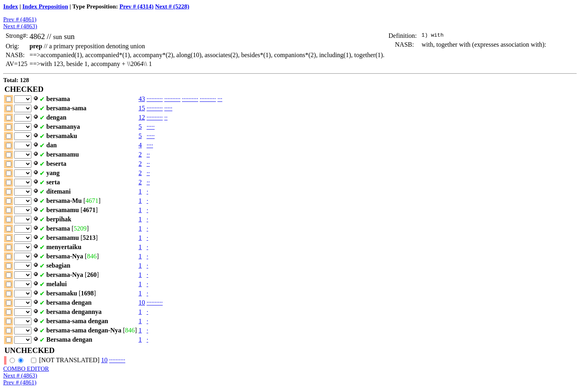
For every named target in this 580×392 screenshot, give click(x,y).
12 (142, 117)
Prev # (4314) (136, 6)
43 (142, 99)
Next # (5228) (172, 6)
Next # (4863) (20, 26)
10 (142, 302)
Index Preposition (46, 6)
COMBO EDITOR (26, 369)
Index (11, 6)
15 (142, 108)
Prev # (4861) (20, 19)
